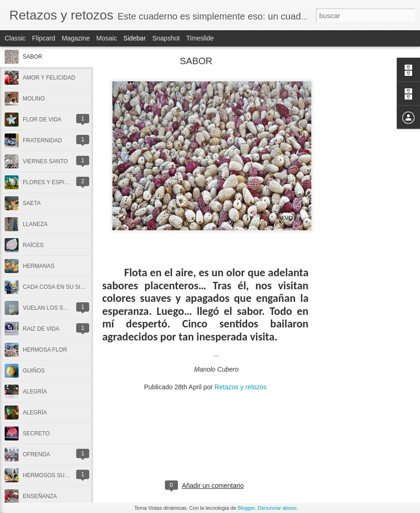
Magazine (76, 38)
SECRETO (36, 433)
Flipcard (44, 38)
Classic (15, 38)
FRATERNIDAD (42, 140)
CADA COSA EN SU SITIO (56, 287)
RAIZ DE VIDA (41, 329)
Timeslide (200, 38)
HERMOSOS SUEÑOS (52, 475)
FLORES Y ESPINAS (49, 182)
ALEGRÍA (35, 392)
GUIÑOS (34, 371)
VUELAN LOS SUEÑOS (53, 308)
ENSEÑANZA (40, 496)
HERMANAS (39, 266)
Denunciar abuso (277, 508)
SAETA (32, 203)
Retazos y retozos (241, 387)
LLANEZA (35, 224)
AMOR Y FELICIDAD (49, 78)
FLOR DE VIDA (42, 120)
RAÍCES (33, 245)
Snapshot (166, 38)
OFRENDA (36, 454)
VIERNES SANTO (45, 161)
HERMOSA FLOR (45, 350)
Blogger (246, 508)
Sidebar (135, 38)
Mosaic (106, 38)
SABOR (33, 57)
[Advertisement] (360, 207)
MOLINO (34, 99)
